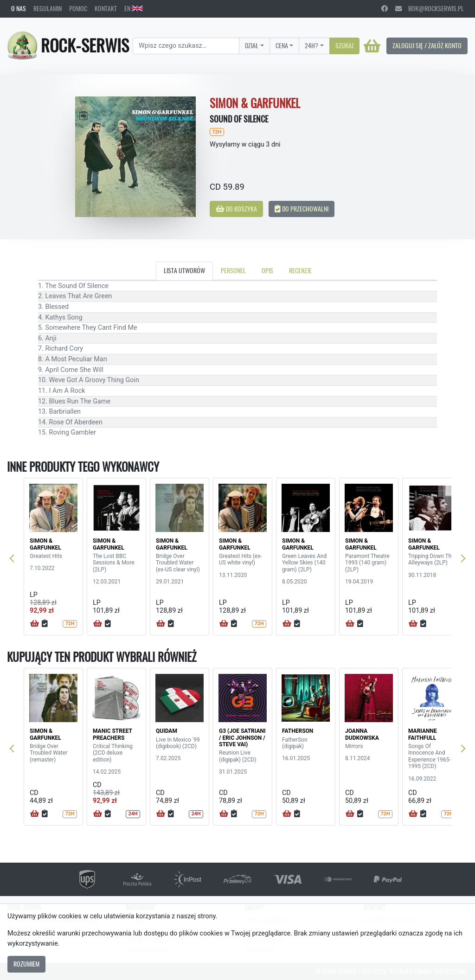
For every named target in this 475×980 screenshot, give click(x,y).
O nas (19, 8)
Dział (252, 45)
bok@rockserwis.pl (430, 8)
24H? (311, 45)
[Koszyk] (372, 46)
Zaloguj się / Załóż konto (427, 45)
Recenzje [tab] (300, 270)
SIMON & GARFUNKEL (45, 544)
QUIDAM (167, 731)
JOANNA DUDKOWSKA (362, 734)
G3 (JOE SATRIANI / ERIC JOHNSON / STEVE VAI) (242, 738)
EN (134, 8)
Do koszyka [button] (236, 209)
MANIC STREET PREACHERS (112, 734)
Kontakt (106, 8)
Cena (282, 45)
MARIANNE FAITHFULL (423, 734)
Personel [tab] (233, 270)
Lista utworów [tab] (184, 270)
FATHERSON (298, 731)
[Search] (186, 46)
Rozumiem (26, 964)
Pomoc (78, 8)
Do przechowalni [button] (302, 209)
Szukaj (344, 45)
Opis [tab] (267, 270)
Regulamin (48, 8)
